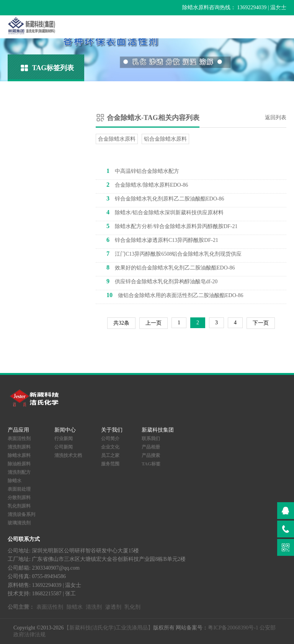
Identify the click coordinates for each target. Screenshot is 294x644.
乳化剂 (132, 607)
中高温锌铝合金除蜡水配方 (143, 171)
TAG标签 (151, 464)
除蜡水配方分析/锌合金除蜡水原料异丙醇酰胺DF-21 (172, 226)
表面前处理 (19, 489)
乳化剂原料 (19, 506)
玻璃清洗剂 (19, 523)
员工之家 (110, 455)
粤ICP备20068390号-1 (233, 628)
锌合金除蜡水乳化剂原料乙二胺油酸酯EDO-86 (165, 198)
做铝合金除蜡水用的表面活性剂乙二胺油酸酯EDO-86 (175, 295)
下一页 (261, 323)
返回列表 (276, 117)
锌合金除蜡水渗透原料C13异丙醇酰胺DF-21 (162, 240)
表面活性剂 (19, 439)
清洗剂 (94, 607)
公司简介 (110, 439)
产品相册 (151, 447)
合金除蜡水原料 (117, 139)
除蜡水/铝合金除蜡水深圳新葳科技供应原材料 (165, 212)
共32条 (121, 323)
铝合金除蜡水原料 (165, 139)
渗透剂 (113, 607)
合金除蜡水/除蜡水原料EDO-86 (147, 185)
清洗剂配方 (19, 472)
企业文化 (110, 447)
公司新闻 (64, 447)
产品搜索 (151, 455)
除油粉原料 (19, 464)
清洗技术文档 (68, 455)
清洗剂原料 (19, 447)
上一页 (154, 323)
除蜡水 (15, 481)
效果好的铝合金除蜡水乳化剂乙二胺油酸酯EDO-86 (171, 267)
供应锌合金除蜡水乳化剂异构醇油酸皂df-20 (162, 281)
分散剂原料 (19, 498)
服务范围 (110, 464)
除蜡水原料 (19, 455)
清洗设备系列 (21, 514)
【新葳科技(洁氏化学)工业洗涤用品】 (109, 628)
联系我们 (151, 439)
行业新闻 (64, 439)
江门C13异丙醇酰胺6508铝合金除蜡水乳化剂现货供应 (174, 254)
